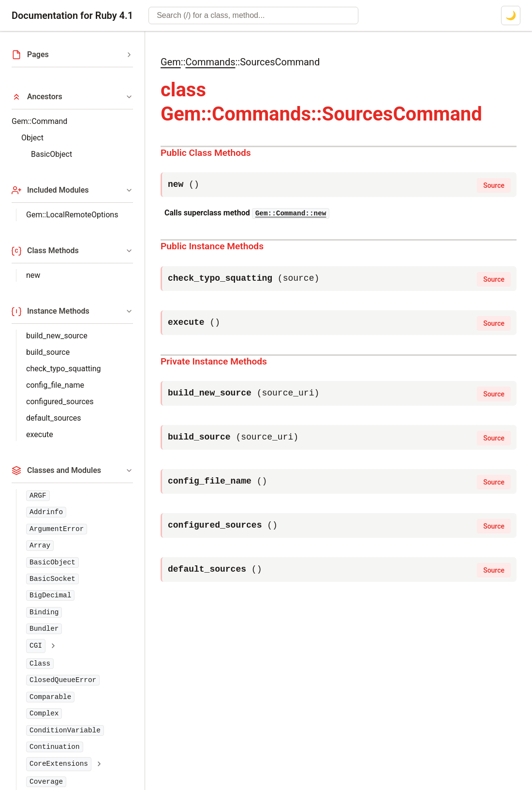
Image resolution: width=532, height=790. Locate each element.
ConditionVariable (65, 730)
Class (40, 664)
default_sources (54, 418)
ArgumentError (57, 529)
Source (494, 185)
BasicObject (52, 154)
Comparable (50, 697)
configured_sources (60, 402)
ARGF (38, 496)
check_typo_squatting (64, 369)
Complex (44, 714)
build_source (48, 352)
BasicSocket (52, 579)
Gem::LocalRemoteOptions (72, 215)
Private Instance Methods (214, 361)
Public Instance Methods (212, 246)
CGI (36, 646)
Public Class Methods (206, 153)
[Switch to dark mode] (511, 15)
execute (40, 434)
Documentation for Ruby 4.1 (72, 15)
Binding (44, 612)
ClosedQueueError (63, 680)
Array (40, 546)
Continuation (55, 747)
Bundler (44, 629)
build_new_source (57, 336)
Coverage (46, 782)
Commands (210, 62)
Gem (171, 62)
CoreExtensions (59, 764)
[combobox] (253, 15)
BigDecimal (50, 595)
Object (32, 138)
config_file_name (55, 385)
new (33, 275)
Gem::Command (39, 121)
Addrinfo (46, 512)
